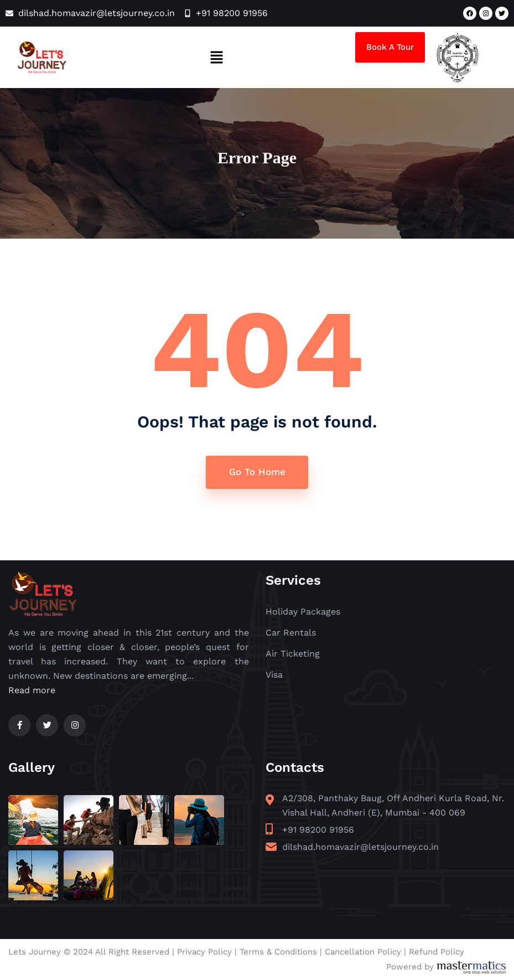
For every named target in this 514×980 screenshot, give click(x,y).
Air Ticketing (293, 654)
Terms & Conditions (278, 952)
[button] (216, 57)
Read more (32, 690)
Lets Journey (35, 952)
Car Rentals (291, 633)
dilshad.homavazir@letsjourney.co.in (360, 847)
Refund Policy (437, 952)
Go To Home (257, 472)
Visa (274, 675)
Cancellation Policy (363, 952)
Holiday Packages (303, 612)
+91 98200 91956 (318, 830)
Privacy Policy (204, 952)
